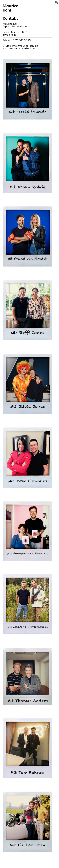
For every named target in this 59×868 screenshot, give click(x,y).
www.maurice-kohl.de (22, 48)
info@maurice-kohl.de (25, 46)
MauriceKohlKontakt (10, 12)
